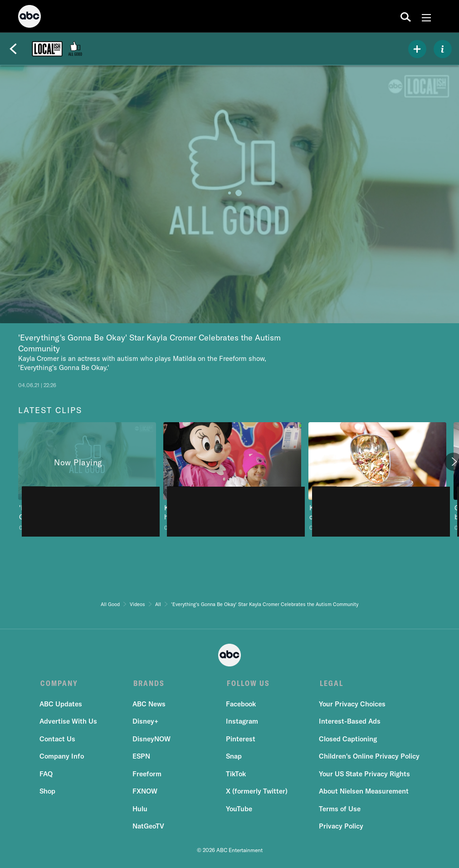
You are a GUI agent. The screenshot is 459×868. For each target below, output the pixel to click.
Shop (48, 792)
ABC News (149, 705)
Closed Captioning (347, 740)
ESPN (142, 757)
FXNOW (145, 792)
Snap (233, 757)
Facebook (240, 705)
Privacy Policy (340, 827)
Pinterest (240, 740)
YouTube (239, 810)
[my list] (417, 49)
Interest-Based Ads (349, 723)
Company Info (63, 757)
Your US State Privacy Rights (364, 775)
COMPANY (59, 683)
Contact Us (58, 740)
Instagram (242, 723)
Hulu (140, 810)
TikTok (235, 775)
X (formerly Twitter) (256, 792)
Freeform (147, 775)
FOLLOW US (247, 683)
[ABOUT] (443, 49)
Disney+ (146, 723)
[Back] (13, 49)
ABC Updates (62, 705)
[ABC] (29, 18)
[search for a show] (406, 16)
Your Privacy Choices (351, 705)
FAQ (47, 775)
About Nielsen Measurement (363, 792)
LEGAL (330, 683)
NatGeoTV (149, 827)
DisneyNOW (152, 740)
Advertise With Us (69, 723)
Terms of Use (339, 810)
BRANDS (149, 683)
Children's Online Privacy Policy (368, 757)
